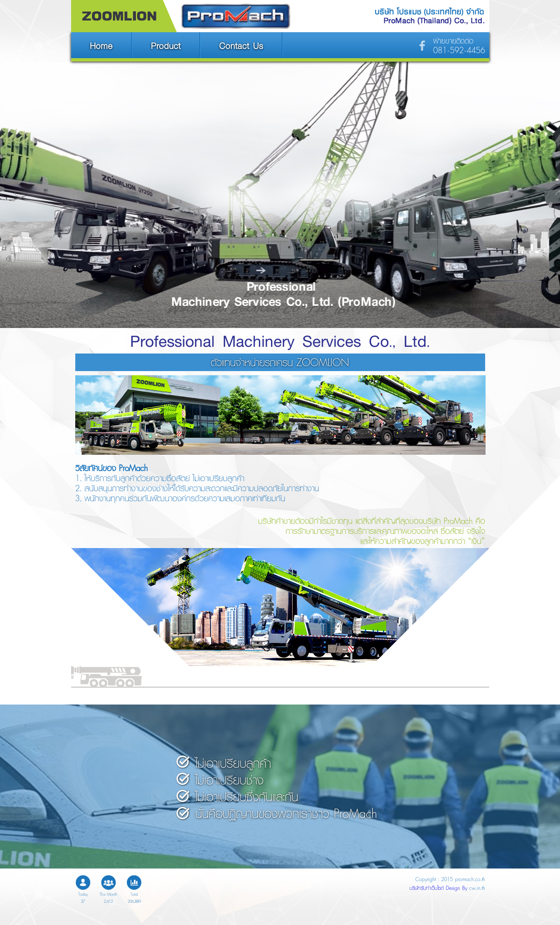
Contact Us (241, 46)
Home (101, 46)
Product (166, 46)
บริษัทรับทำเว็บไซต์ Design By (439, 888)
